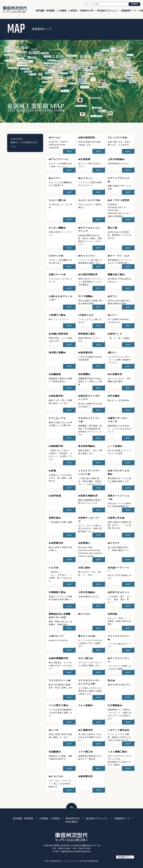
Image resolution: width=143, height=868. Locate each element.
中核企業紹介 (71, 822)
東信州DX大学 (87, 11)
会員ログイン (126, 857)
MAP (69, 151)
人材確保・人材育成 (68, 11)
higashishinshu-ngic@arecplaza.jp (75, 851)
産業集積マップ (129, 11)
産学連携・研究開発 (45, 11)
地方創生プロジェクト (108, 11)
